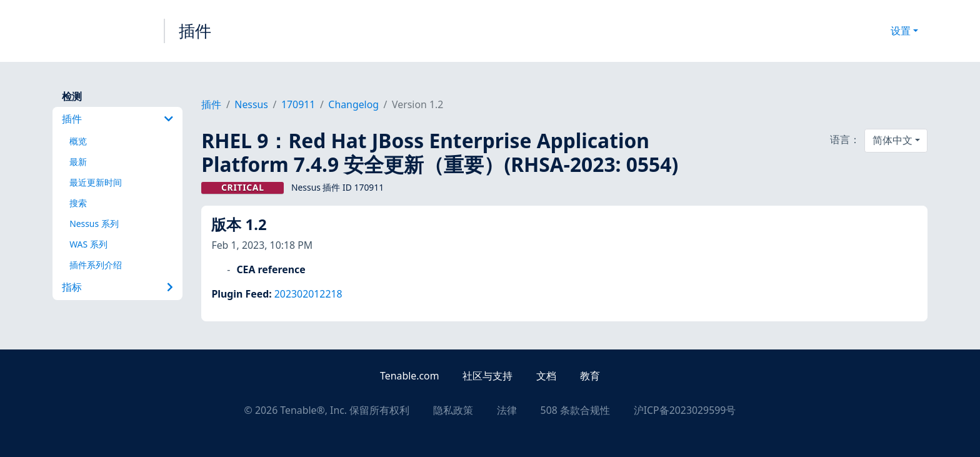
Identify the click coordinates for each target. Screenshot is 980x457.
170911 (298, 104)
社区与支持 (487, 376)
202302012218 (308, 294)
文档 (546, 376)
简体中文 (892, 140)
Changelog (353, 104)
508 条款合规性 (575, 410)
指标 (117, 287)
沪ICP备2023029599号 (685, 410)
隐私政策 (453, 410)
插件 (195, 31)
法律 (507, 410)
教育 (590, 376)
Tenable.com (409, 376)
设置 (901, 31)
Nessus (251, 104)
